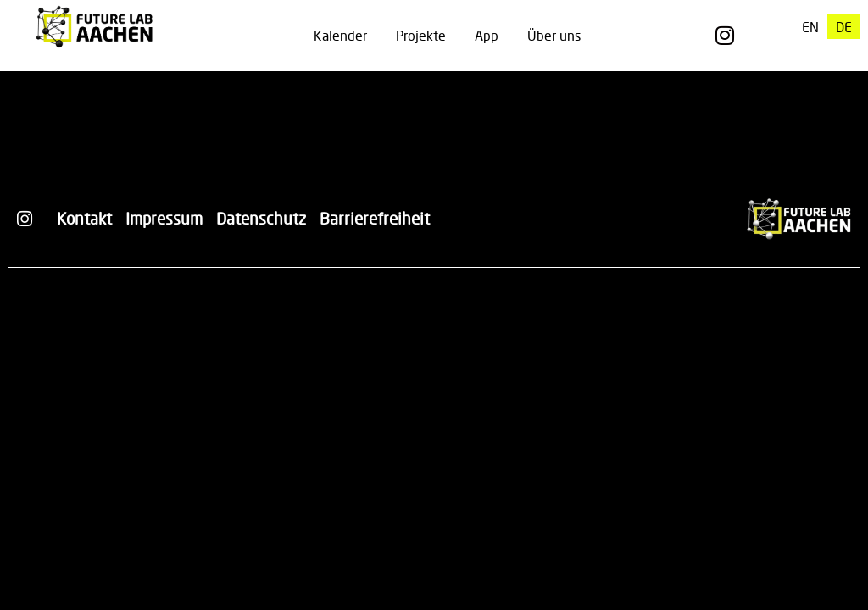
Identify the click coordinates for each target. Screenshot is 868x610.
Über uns (554, 35)
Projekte (421, 35)
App (487, 35)
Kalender (340, 35)
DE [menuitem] (844, 27)
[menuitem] (810, 27)
